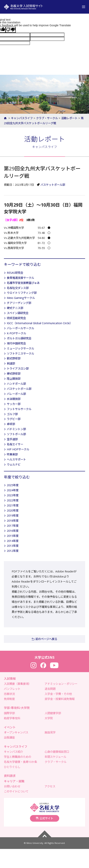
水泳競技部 (14, 399)
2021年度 (13, 505)
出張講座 (9, 737)
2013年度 (13, 546)
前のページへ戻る (46, 639)
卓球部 (11, 424)
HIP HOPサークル (18, 449)
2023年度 (13, 495)
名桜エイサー (15, 444)
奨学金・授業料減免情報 (60, 699)
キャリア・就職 (14, 781)
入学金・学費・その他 (58, 694)
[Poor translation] (11, 30)
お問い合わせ (12, 786)
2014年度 (13, 541)
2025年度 (13, 485)
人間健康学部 (53, 713)
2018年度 (13, 521)
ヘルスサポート (16, 459)
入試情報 (10, 679)
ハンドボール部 (16, 384)
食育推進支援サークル (20, 278)
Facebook (43, 665)
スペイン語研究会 (18, 313)
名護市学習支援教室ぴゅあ (23, 283)
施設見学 (50, 732)
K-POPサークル (16, 333)
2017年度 (13, 526)
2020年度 (13, 510)
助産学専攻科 (12, 718)
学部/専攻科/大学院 (17, 708)
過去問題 (50, 689)
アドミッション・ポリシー (61, 684)
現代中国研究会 (16, 343)
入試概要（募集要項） (18, 684)
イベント (10, 727)
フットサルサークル (19, 409)
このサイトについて (16, 791)
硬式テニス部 (15, 308)
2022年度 (13, 500)
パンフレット (12, 689)
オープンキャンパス (16, 732)
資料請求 (10, 776)
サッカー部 (14, 404)
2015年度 (13, 536)
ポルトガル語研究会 (19, 338)
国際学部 (9, 713)
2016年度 (13, 531)
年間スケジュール (55, 757)
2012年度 (13, 551)
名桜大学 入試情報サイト (23, 7)
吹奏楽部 (12, 454)
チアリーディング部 (19, 303)
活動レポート (69, 118)
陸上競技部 (14, 379)
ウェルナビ (14, 464)
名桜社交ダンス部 (18, 288)
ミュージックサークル (20, 348)
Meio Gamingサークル (21, 298)
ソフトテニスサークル (20, 353)
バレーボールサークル (20, 328)
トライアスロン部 (18, 368)
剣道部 (11, 363)
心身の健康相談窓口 (57, 752)
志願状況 (9, 694)
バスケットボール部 (53, 185)
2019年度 (13, 515)
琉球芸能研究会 (16, 318)
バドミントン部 (16, 429)
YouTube (54, 665)
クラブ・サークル (47, 118)
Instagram (33, 665)
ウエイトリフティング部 (22, 293)
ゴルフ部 (12, 414)
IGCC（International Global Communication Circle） (40, 323)
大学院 (49, 718)
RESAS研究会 (15, 273)
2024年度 (13, 490)
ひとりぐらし (12, 767)
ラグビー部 (14, 419)
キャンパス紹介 (13, 752)
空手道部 (12, 439)
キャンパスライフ (22, 118)
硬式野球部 (14, 374)
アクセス (50, 786)
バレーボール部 (16, 394)
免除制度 (9, 699)
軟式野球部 (14, 358)
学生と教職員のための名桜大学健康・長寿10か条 (20, 759)
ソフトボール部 (16, 434)
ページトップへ (45, 834)
